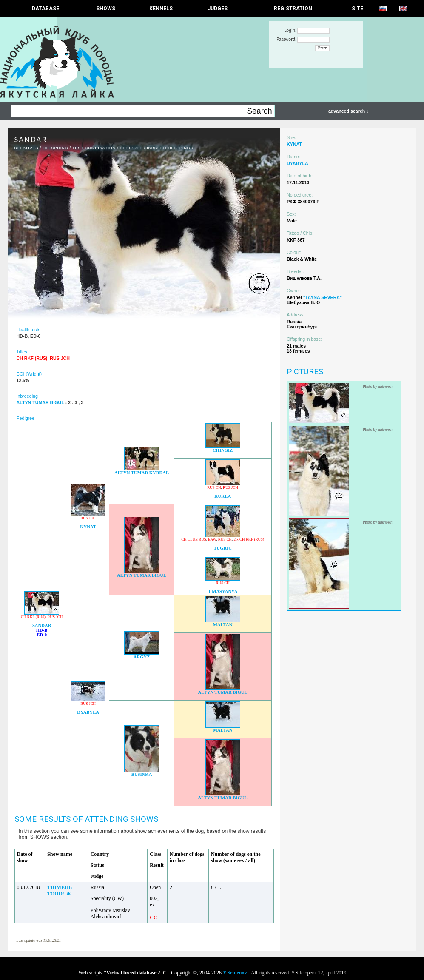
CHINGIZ (223, 450)
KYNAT (88, 527)
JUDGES (218, 9)
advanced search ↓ (349, 111)
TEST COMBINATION (94, 148)
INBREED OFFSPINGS (170, 148)
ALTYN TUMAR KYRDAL (142, 473)
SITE (357, 9)
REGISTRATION (293, 9)
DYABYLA (88, 712)
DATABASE (46, 9)
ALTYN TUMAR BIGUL (142, 575)
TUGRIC (223, 548)
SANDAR (42, 625)
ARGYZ (142, 657)
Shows (106, 9)
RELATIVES (27, 148)
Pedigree (131, 148)
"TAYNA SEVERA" (323, 297)
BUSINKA (142, 774)
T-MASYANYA (223, 591)
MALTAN (223, 625)
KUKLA (223, 496)
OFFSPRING (55, 148)
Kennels (161, 9)
